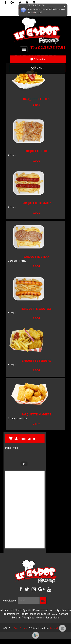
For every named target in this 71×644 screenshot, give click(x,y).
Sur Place (38, 68)
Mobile (16, 617)
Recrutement (41, 610)
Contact (64, 614)
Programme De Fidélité (16, 614)
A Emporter (38, 59)
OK (43, 601)
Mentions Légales (40, 614)
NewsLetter (10, 600)
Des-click (54, 628)
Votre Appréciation (60, 610)
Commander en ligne (48, 617)
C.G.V (55, 614)
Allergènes (28, 617)
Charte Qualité (23, 610)
